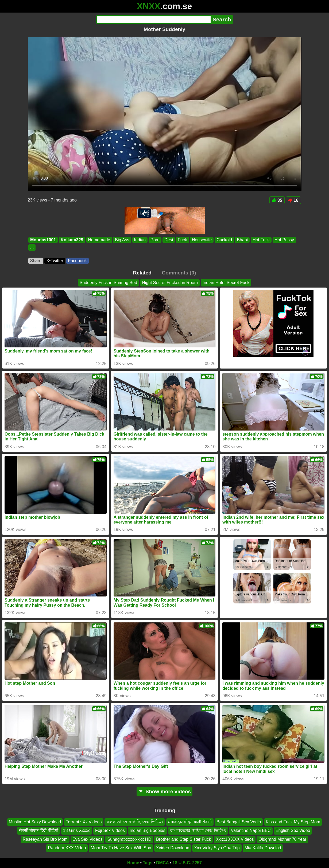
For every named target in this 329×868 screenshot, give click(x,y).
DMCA (162, 863)
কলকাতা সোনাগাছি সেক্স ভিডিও (135, 822)
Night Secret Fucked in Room (170, 283)
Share (36, 261)
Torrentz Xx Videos (84, 822)
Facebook (78, 261)
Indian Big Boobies (147, 830)
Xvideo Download (173, 848)
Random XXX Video (67, 848)
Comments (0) (179, 273)
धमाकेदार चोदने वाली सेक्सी (190, 822)
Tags (148, 863)
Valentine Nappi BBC (251, 830)
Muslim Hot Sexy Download (35, 822)
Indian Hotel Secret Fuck (226, 283)
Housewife (202, 240)
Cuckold (224, 240)
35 (277, 200)
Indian (140, 240)
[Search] (154, 20)
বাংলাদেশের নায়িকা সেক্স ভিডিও (198, 830)
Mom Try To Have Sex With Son (121, 848)
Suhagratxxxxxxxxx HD (129, 839)
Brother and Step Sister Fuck (183, 839)
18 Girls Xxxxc (77, 830)
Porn (155, 240)
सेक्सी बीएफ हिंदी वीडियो (39, 830)
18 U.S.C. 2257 (187, 863)
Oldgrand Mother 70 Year (282, 839)
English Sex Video (293, 830)
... (32, 248)
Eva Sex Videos (88, 839)
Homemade (99, 240)
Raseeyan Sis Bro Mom (45, 839)
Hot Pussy (284, 240)
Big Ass (122, 240)
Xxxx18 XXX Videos (235, 839)
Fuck (182, 240)
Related (142, 273)
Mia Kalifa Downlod (263, 848)
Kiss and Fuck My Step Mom (293, 822)
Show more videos (164, 791)
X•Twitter (55, 261)
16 (293, 200)
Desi (169, 240)
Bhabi (242, 240)
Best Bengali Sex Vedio (239, 822)
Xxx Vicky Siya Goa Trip (217, 848)
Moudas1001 (43, 240)
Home (133, 863)
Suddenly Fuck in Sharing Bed (108, 283)
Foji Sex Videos (110, 830)
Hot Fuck (261, 240)
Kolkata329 (72, 240)
